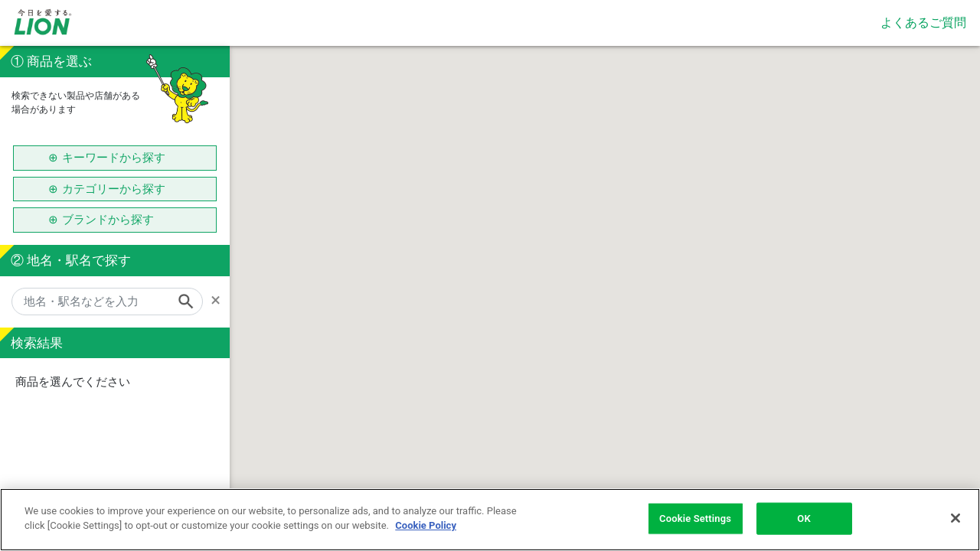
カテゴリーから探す (114, 189)
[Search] (191, 302)
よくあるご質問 (923, 23)
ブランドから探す (114, 220)
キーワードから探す (114, 158)
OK (804, 518)
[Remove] (220, 300)
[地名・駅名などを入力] (107, 302)
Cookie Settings (695, 518)
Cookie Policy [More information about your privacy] (426, 525)
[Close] (955, 518)
